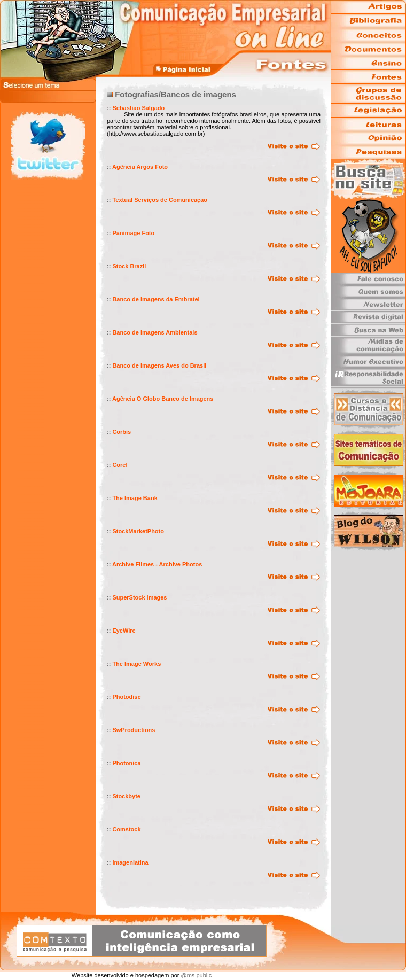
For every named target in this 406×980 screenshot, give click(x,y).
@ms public (195, 975)
